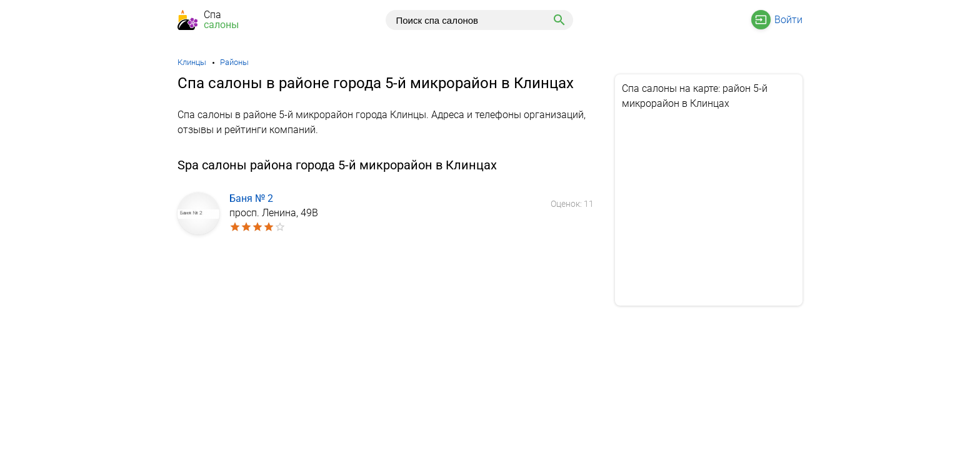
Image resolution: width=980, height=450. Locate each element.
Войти (788, 20)
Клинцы (192, 62)
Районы (234, 62)
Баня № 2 (251, 198)
